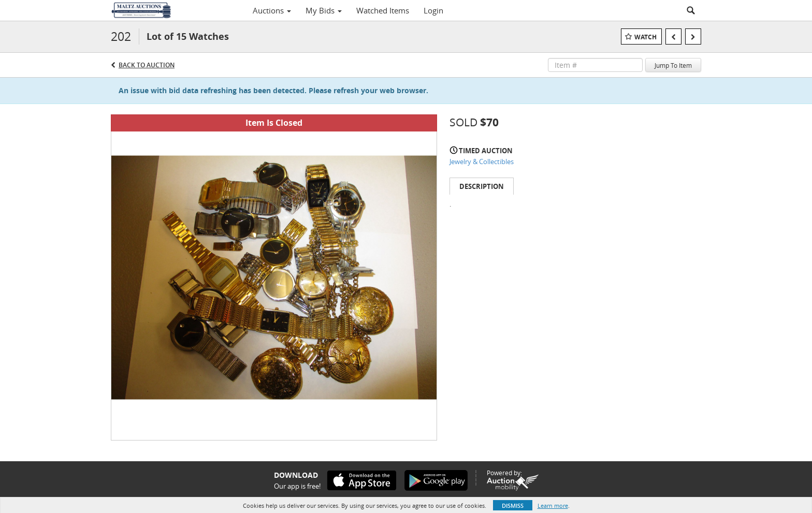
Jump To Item (673, 65)
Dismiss (513, 505)
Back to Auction (147, 65)
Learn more (553, 505)
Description (482, 186)
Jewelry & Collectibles (482, 162)
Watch (646, 37)
